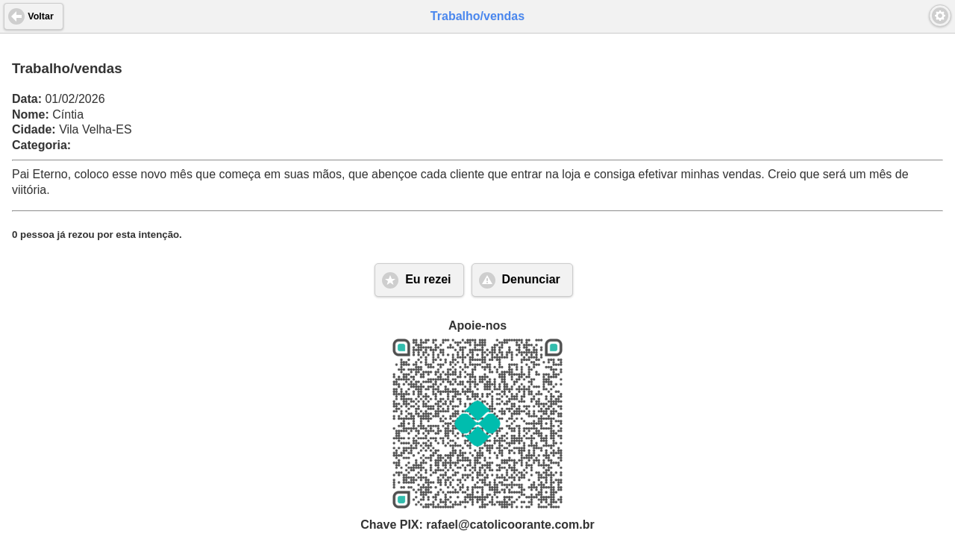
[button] (940, 16)
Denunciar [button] (531, 279)
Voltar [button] (41, 16)
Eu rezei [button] (428, 279)
